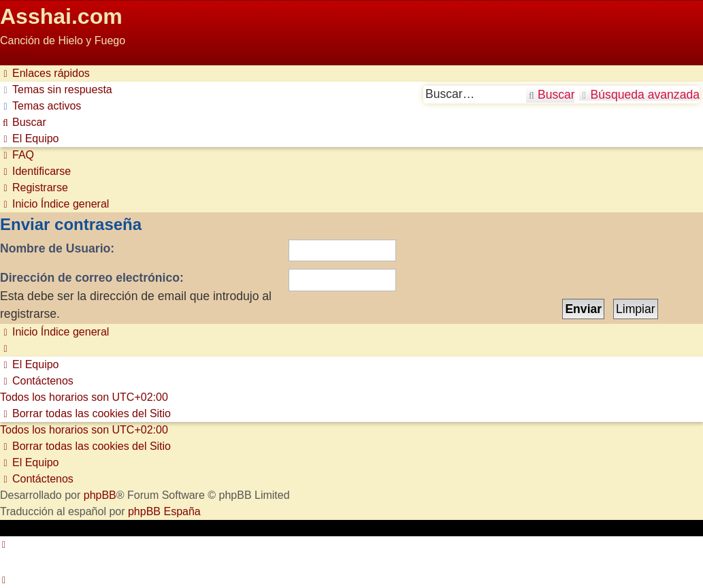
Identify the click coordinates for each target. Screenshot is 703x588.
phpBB (100, 495)
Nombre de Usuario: (57, 248)
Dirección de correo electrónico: (92, 278)
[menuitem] (56, 89)
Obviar (16, 57)
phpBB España (164, 511)
